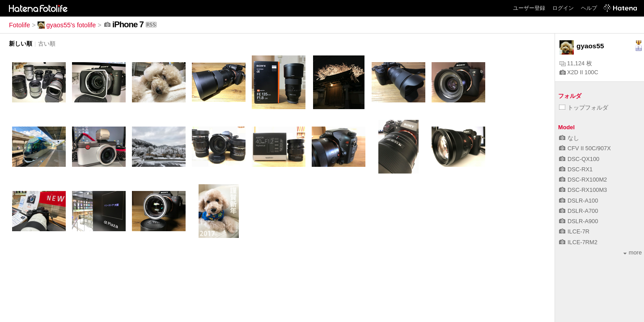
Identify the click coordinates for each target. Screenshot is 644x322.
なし (569, 138)
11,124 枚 (576, 63)
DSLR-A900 (578, 221)
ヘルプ (589, 8)
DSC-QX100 (579, 159)
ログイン (563, 8)
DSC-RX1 (576, 169)
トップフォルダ (584, 108)
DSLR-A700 (578, 211)
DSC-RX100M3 (583, 190)
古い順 (47, 44)
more (633, 252)
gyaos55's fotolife (67, 25)
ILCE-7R (574, 231)
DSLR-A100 (578, 201)
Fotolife (19, 25)
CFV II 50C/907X (585, 148)
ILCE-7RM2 (578, 242)
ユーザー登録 (529, 8)
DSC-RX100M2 (583, 180)
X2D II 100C (579, 72)
